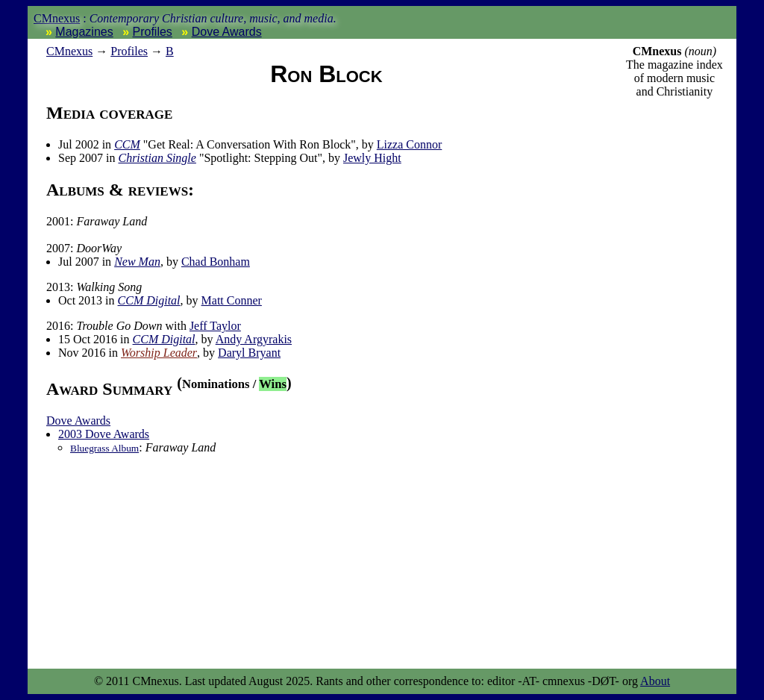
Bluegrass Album (104, 448)
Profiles (153, 32)
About (655, 681)
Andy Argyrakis (254, 339)
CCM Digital (149, 300)
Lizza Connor (410, 144)
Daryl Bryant (249, 353)
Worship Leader (159, 353)
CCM (127, 144)
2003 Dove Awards (104, 434)
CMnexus (57, 18)
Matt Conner (232, 300)
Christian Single (157, 158)
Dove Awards (227, 32)
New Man (137, 262)
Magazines (84, 32)
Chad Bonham (216, 262)
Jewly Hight (372, 158)
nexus (69, 51)
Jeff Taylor (215, 326)
